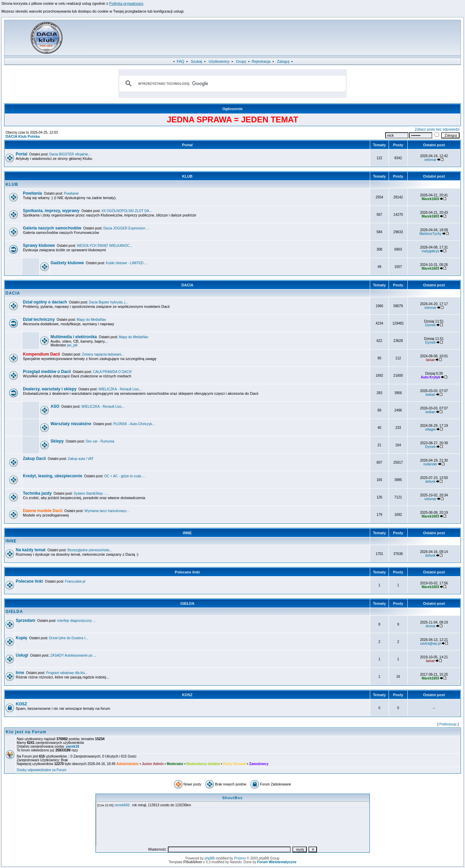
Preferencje (448, 724)
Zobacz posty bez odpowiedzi (437, 129)
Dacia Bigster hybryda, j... (108, 302)
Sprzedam (25, 620)
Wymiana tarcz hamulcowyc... (107, 511)
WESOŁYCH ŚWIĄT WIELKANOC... (105, 246)
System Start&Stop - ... (91, 493)
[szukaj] (232, 84)
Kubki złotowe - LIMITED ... (127, 263)
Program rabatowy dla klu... (67, 673)
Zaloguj (283, 61)
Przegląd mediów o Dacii (47, 372)
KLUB (187, 176)
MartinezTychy (430, 234)
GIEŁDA (187, 603)
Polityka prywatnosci (126, 3)
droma (430, 626)
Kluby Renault (235, 764)
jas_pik (72, 345)
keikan (430, 395)
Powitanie (71, 193)
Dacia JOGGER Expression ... (126, 228)
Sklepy (57, 441)
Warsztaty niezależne (71, 424)
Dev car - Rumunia (100, 441)
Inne (20, 673)
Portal (187, 145)
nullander (430, 464)
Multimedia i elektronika (74, 337)
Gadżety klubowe (67, 263)
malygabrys (430, 251)
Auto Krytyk (430, 377)
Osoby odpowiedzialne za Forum (42, 770)
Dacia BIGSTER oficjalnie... (70, 154)
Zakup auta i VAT (81, 459)
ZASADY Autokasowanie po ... (73, 655)
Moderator (175, 764)
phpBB (209, 858)
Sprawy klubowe (39, 245)
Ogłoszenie (233, 109)
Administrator (128, 764)
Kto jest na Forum (26, 732)
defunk (431, 482)
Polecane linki (187, 572)
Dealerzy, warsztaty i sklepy (50, 389)
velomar (431, 160)
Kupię (21, 638)
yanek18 (72, 746)
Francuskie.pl (75, 581)
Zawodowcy (259, 764)
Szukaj (196, 61)
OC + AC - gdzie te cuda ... (125, 476)
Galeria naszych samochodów (52, 228)
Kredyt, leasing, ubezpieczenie (53, 476)
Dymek (430, 325)
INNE (187, 533)
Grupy (241, 61)
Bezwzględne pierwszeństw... (90, 550)
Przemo (240, 858)
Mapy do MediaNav (91, 320)
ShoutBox (233, 798)
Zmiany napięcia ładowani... (103, 354)
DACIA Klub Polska (23, 136)
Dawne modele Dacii (43, 511)
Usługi (22, 655)
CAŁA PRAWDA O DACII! (112, 372)
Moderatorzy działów (203, 764)
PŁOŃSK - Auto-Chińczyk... (134, 424)
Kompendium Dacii (41, 354)
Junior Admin (152, 764)
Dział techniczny (39, 319)
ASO (55, 406)
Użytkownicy (219, 61)
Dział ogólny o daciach (45, 302)
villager (431, 429)
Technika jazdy (37, 493)
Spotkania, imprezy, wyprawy (51, 211)
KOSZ (187, 695)
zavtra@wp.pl (430, 643)
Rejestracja (261, 61)
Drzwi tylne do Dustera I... (69, 638)
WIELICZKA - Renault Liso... (120, 389)
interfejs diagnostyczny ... (76, 621)
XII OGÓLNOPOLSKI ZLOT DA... (127, 211)
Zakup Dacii (34, 459)
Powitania (32, 193)
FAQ (180, 61)
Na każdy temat (31, 550)
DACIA (187, 285)
